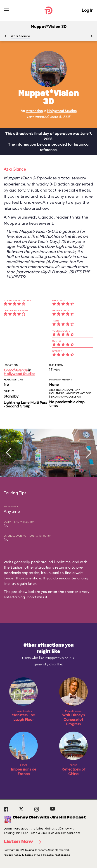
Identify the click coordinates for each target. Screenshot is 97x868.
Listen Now (24, 842)
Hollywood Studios (62, 111)
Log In (88, 10)
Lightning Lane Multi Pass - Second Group (25, 404)
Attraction (34, 111)
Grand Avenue (15, 370)
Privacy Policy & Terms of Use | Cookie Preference (37, 855)
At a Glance (20, 36)
